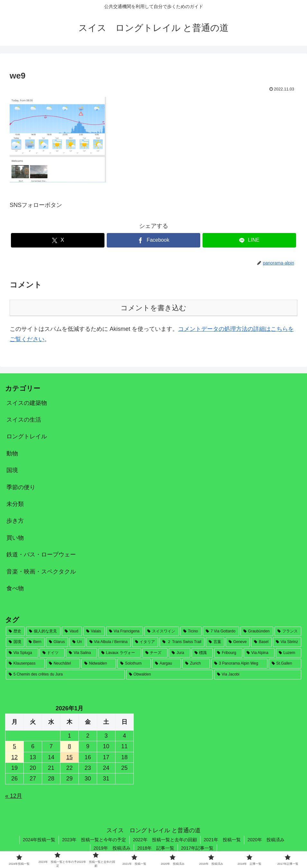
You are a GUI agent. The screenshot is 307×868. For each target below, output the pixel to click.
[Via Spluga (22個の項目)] (22, 653)
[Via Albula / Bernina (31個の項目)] (109, 642)
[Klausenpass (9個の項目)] (25, 664)
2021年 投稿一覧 (222, 840)
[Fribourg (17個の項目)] (228, 653)
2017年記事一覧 (197, 848)
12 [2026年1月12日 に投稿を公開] (14, 757)
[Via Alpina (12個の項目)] (259, 653)
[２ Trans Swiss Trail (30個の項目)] (182, 642)
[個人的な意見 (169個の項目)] (43, 631)
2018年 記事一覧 (156, 848)
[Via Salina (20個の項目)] (81, 653)
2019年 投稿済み (112, 848)
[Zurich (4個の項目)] (196, 664)
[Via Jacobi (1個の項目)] (258, 675)
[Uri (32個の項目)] (77, 642)
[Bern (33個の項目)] (35, 642)
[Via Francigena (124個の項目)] (125, 631)
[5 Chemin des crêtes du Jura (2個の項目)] (65, 675)
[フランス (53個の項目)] (288, 631)
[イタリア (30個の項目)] (145, 642)
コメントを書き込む (153, 308)
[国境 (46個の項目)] (15, 642)
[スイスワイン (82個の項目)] (162, 631)
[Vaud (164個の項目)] (72, 631)
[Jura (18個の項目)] (179, 653)
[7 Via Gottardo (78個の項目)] (221, 631)
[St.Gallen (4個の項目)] (285, 664)
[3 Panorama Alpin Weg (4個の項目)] (239, 664)
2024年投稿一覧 (39, 840)
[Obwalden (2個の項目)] (169, 675)
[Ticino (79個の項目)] (191, 631)
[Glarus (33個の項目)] (57, 642)
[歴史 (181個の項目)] (15, 631)
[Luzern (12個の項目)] (289, 653)
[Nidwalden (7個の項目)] (99, 664)
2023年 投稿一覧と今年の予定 (94, 840)
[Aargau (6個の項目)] (167, 664)
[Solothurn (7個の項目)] (134, 664)
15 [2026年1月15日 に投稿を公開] (69, 757)
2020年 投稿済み (266, 840)
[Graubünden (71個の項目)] (257, 631)
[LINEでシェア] (249, 240)
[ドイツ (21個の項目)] (52, 653)
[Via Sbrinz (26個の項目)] (287, 642)
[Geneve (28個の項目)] (238, 642)
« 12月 (14, 796)
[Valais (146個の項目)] (94, 631)
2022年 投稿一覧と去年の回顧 (165, 840)
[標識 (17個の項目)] (202, 653)
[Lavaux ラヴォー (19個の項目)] (120, 653)
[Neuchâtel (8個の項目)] (63, 664)
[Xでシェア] (58, 240)
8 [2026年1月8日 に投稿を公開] (69, 746)
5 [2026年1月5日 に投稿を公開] (14, 746)
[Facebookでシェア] (153, 240)
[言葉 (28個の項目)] (215, 642)
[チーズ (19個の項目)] (155, 653)
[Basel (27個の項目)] (261, 642)
